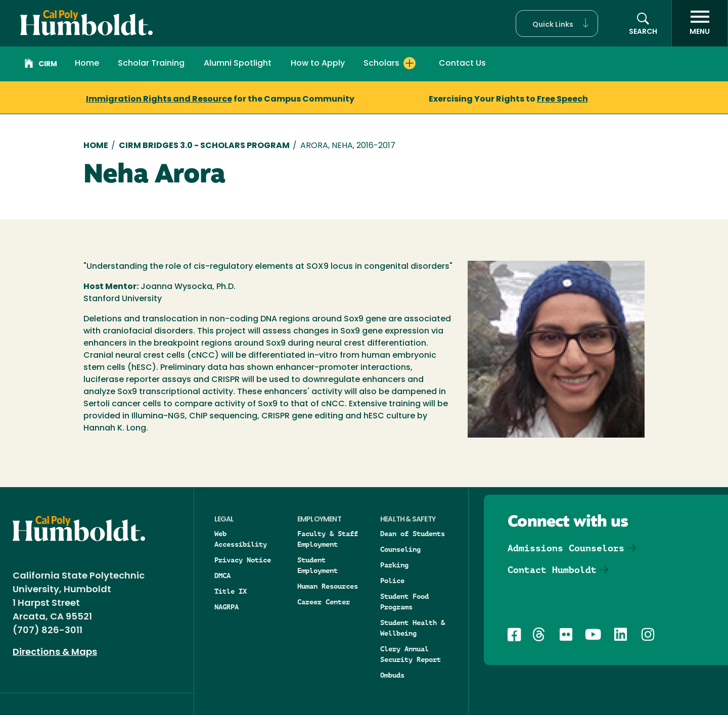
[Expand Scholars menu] (409, 63)
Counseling (400, 549)
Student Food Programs (404, 602)
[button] (557, 23)
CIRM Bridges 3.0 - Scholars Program (204, 146)
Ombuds (392, 675)
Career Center (324, 602)
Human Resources (328, 586)
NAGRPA (226, 607)
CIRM (41, 65)
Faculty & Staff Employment (328, 539)
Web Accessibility (241, 539)
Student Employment (317, 565)
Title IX (231, 591)
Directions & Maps (55, 653)
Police (392, 581)
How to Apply (318, 64)
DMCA (222, 576)
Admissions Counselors (566, 548)
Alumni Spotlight (238, 64)
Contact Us (462, 64)
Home (87, 64)
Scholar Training (151, 64)
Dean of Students (413, 534)
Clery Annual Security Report (411, 654)
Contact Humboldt (552, 570)
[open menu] (700, 23)
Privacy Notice (243, 560)
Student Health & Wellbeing (413, 628)
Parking (394, 565)
